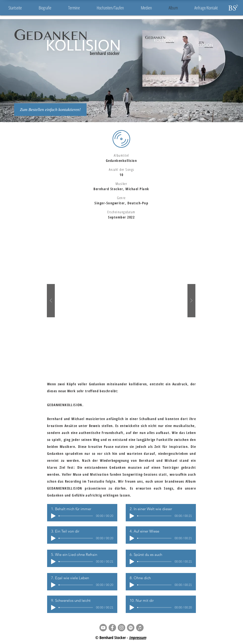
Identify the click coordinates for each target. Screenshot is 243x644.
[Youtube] (103, 628)
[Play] (53, 516)
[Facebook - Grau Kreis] (112, 628)
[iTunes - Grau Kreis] (140, 628)
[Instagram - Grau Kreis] (121, 628)
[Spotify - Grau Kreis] (131, 628)
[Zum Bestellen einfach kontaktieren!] (50, 110)
